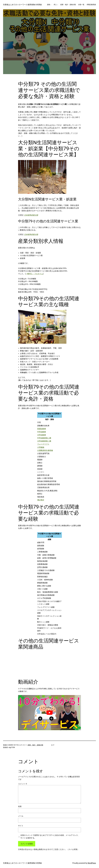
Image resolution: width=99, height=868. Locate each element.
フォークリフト (43, 444)
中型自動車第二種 (44, 438)
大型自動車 (42, 435)
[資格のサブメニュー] (51, 5)
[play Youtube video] (49, 713)
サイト (21, 826)
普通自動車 (42, 429)
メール (21, 816)
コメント (23, 784)
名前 (20, 806)
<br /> (24, 664)
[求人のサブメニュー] (58, 5)
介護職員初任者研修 (45, 450)
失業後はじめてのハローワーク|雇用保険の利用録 (22, 5)
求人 (55, 5)
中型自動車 (42, 432)
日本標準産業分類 (31, 215)
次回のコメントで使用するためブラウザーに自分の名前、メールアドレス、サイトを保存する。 (50, 837)
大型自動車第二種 (44, 441)
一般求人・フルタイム (34, 274)
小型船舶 (41, 447)
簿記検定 (41, 500)
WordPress (92, 863)
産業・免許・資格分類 (35, 745)
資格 (49, 5)
